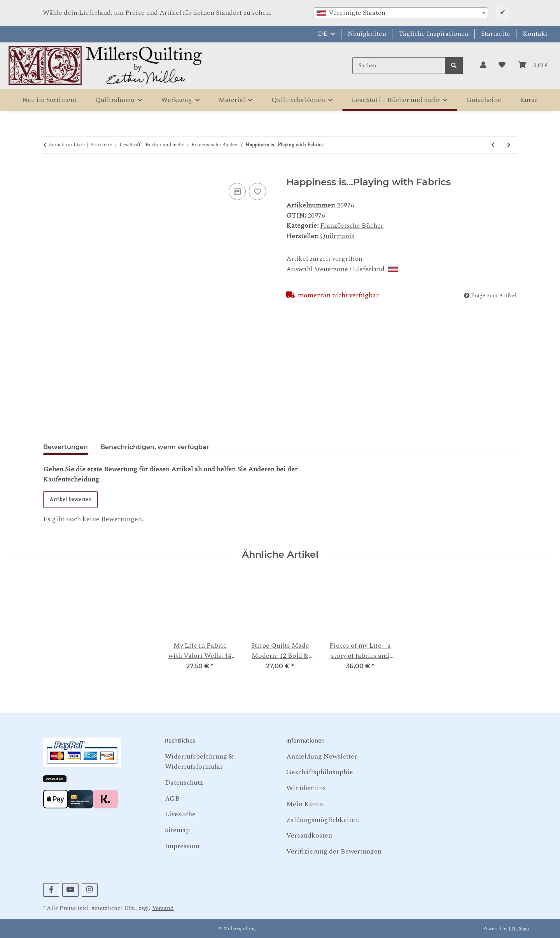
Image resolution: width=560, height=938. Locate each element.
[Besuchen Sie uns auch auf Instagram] (90, 890)
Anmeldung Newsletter (322, 756)
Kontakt (535, 34)
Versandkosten (309, 835)
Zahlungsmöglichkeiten (323, 820)
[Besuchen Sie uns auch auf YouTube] (70, 890)
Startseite (496, 34)
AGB (172, 798)
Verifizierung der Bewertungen (334, 851)
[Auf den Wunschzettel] (257, 191)
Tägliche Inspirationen (434, 34)
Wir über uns (306, 788)
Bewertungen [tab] (66, 447)
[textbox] (401, 13)
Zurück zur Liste (67, 145)
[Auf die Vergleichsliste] (237, 191)
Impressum (182, 846)
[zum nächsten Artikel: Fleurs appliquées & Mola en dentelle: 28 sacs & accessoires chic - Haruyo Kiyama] (509, 145)
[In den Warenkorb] (49, 172)
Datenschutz (184, 783)
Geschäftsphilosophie (320, 772)
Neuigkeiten (367, 34)
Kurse (529, 100)
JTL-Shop (519, 929)
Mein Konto (305, 804)
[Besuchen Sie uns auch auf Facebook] (51, 890)
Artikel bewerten (70, 500)
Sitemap (177, 830)
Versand (163, 908)
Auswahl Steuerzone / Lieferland (342, 269)
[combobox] (401, 13)
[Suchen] (399, 66)
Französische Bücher (352, 226)
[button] (483, 65)
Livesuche (180, 814)
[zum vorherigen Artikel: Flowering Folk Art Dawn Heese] (493, 145)
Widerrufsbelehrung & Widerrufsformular (199, 761)
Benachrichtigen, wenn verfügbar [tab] (155, 447)
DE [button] (323, 34)
